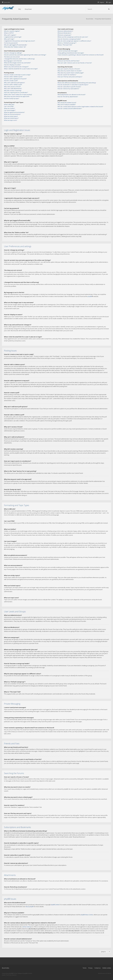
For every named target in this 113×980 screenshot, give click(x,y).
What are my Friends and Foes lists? (69, 61)
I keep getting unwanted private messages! (71, 53)
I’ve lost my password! (11, 43)
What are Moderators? (64, 33)
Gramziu (14, 975)
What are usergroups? (64, 35)
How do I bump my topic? (12, 98)
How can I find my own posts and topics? (70, 77)
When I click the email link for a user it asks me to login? (21, 69)
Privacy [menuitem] (90, 968)
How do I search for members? (67, 75)
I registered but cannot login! (13, 37)
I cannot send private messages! (68, 51)
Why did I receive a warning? (13, 91)
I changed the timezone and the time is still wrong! (19, 59)
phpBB (90, 296)
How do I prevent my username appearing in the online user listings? (25, 55)
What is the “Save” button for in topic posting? (18, 94)
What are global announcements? (14, 112)
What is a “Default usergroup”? (67, 43)
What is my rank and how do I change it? (16, 67)
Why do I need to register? (12, 31)
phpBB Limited (55, 905)
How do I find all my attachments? (68, 97)
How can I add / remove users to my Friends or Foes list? (75, 63)
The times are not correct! (12, 57)
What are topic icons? (11, 120)
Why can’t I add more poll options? (14, 83)
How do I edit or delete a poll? (13, 85)
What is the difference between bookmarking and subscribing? (77, 83)
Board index (6, 968)
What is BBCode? (9, 104)
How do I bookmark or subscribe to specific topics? (73, 85)
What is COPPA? (9, 33)
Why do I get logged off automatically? (16, 45)
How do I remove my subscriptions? (68, 89)
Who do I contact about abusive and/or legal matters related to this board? (80, 107)
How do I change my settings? (13, 53)
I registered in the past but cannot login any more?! (19, 41)
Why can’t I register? (10, 35)
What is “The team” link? (65, 45)
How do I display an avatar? (12, 65)
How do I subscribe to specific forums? (69, 87)
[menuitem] (109, 2)
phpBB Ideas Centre (87, 915)
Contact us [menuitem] (97, 968)
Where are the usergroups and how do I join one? (73, 37)
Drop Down (28, 9)
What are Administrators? (65, 31)
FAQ (20, 9)
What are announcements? (12, 114)
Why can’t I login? (9, 39)
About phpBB (30, 907)
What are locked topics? (11, 118)
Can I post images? (10, 110)
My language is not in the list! (13, 61)
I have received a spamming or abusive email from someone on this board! (80, 55)
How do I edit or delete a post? (13, 77)
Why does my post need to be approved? (17, 96)
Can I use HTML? (9, 106)
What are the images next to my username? (17, 63)
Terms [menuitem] (85, 968)
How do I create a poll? (11, 81)
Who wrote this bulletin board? (67, 103)
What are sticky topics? (11, 116)
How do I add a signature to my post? (15, 79)
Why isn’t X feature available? (67, 105)
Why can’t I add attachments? (13, 88)
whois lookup (27, 927)
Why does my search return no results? (70, 71)
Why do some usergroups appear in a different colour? (74, 41)
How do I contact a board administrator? (70, 108)
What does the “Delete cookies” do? (15, 47)
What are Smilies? (9, 108)
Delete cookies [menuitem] (107, 968)
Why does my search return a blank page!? (71, 73)
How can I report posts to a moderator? (16, 92)
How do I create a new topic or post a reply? (17, 75)
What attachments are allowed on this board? (71, 95)
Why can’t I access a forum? (12, 87)
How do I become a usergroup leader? (69, 39)
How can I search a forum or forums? (69, 69)
